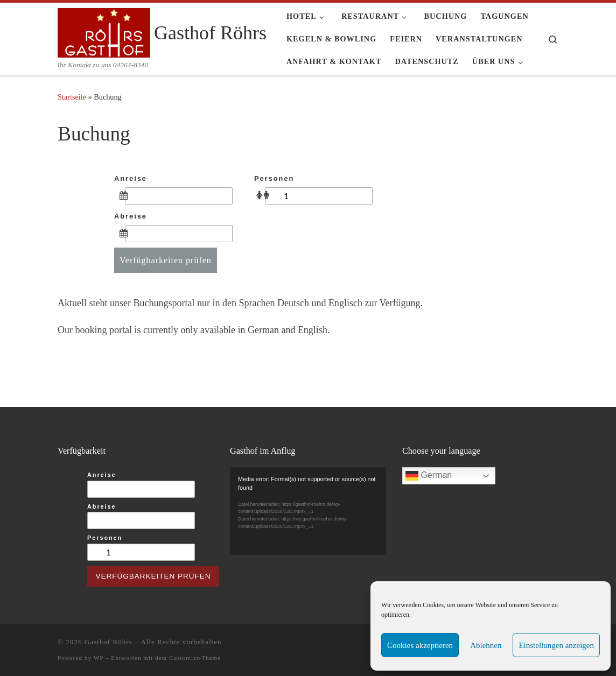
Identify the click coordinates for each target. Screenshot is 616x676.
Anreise (131, 178)
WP (99, 658)
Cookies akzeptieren (420, 645)
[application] (308, 511)
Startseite (72, 97)
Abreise (131, 216)
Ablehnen (486, 645)
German (429, 476)
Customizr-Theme (195, 658)
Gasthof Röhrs (108, 642)
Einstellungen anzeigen (556, 645)
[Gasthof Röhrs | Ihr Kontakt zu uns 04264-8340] (104, 31)
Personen (274, 178)
